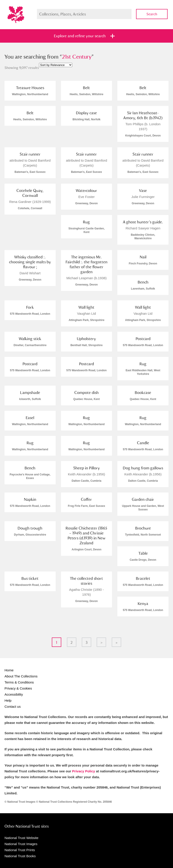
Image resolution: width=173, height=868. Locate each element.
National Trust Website (22, 838)
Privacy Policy (84, 771)
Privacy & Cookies (18, 688)
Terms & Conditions (19, 682)
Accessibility (14, 694)
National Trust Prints (20, 850)
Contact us (13, 706)
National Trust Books (20, 856)
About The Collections (21, 676)
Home (9, 670)
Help (8, 700)
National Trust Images (21, 844)
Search (152, 14)
